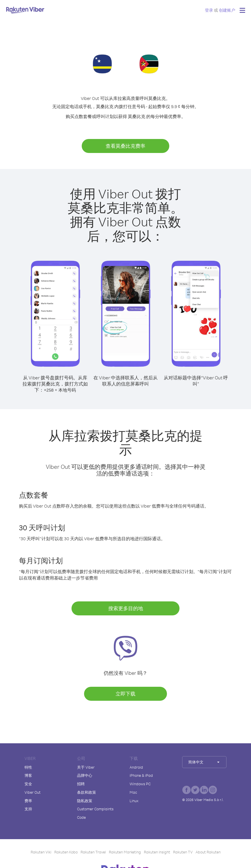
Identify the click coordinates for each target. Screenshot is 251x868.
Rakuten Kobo (66, 852)
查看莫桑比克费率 (125, 146)
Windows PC (140, 784)
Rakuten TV (183, 852)
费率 (28, 801)
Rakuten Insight (157, 852)
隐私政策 (85, 801)
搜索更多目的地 (126, 608)
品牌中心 (85, 775)
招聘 (81, 784)
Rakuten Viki (41, 852)
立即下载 (125, 694)
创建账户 (227, 10)
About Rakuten (208, 852)
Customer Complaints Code (95, 813)
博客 (28, 775)
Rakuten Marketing (125, 852)
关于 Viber (86, 767)
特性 (28, 767)
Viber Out (33, 792)
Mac (133, 792)
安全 (28, 784)
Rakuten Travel (93, 852)
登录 (209, 10)
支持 (28, 809)
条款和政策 (87, 792)
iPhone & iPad (141, 775)
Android (136, 767)
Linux (134, 801)
